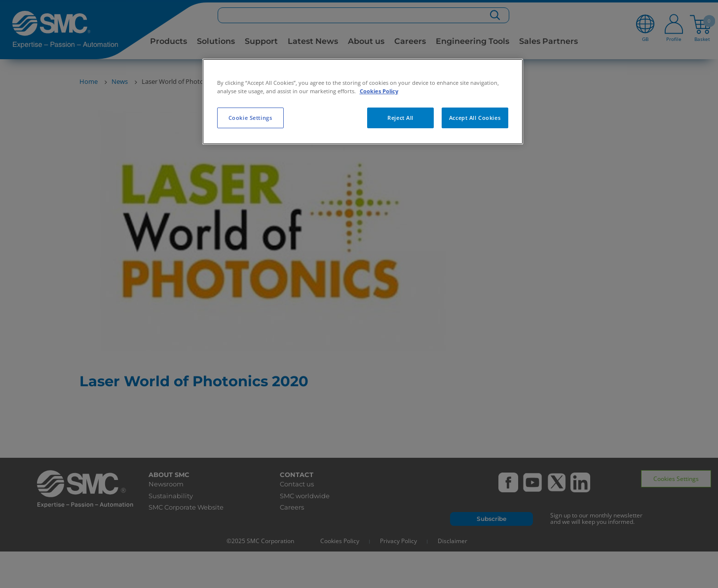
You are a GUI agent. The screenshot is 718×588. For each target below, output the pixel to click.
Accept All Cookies (475, 118)
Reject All (400, 118)
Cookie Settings (250, 118)
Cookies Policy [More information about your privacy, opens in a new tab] (379, 91)
